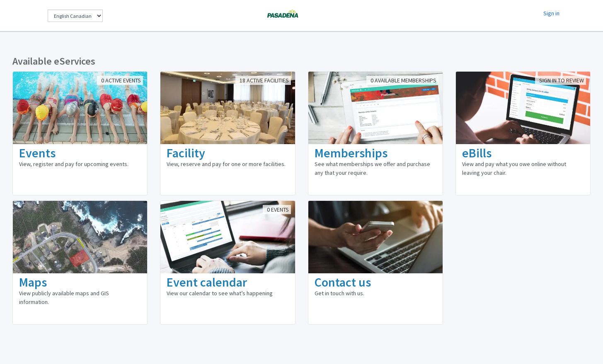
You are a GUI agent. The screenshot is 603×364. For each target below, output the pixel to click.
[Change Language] (75, 16)
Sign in (551, 13)
